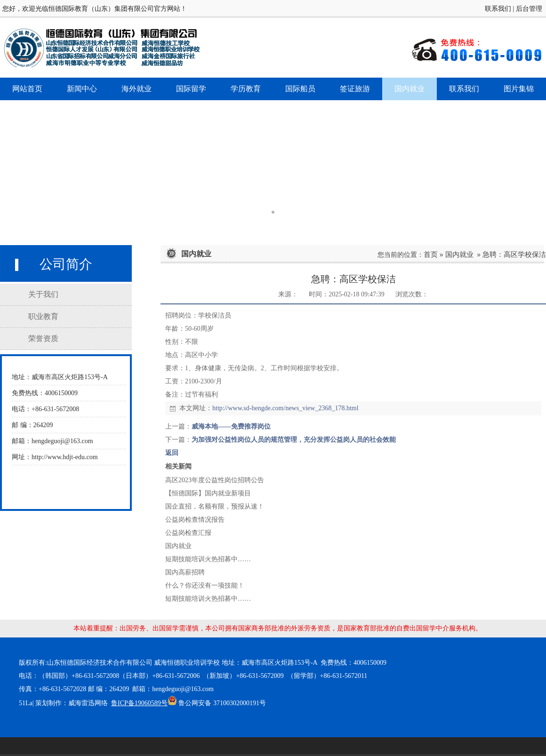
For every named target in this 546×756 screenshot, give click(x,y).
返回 (172, 453)
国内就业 (459, 254)
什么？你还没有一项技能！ (205, 585)
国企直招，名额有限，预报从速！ (215, 506)
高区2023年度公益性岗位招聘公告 (215, 480)
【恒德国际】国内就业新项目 (208, 493)
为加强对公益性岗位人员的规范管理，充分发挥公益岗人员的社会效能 (294, 440)
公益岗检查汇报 (188, 533)
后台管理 (529, 9)
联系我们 (498, 9)
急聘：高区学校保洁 (514, 254)
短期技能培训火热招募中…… (208, 559)
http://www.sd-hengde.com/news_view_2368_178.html (285, 408)
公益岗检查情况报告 (195, 520)
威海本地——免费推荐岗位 (231, 426)
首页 (431, 254)
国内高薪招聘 (185, 572)
